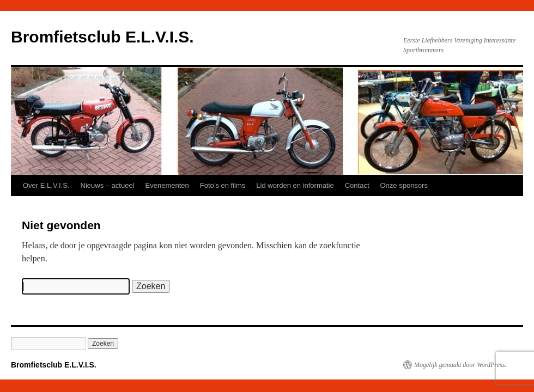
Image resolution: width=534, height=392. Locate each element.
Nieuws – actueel (108, 185)
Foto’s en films (223, 185)
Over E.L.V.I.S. (46, 185)
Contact (357, 185)
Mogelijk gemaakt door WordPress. (460, 365)
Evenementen (167, 185)
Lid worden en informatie (295, 185)
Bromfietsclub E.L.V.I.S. (102, 37)
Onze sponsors (404, 185)
